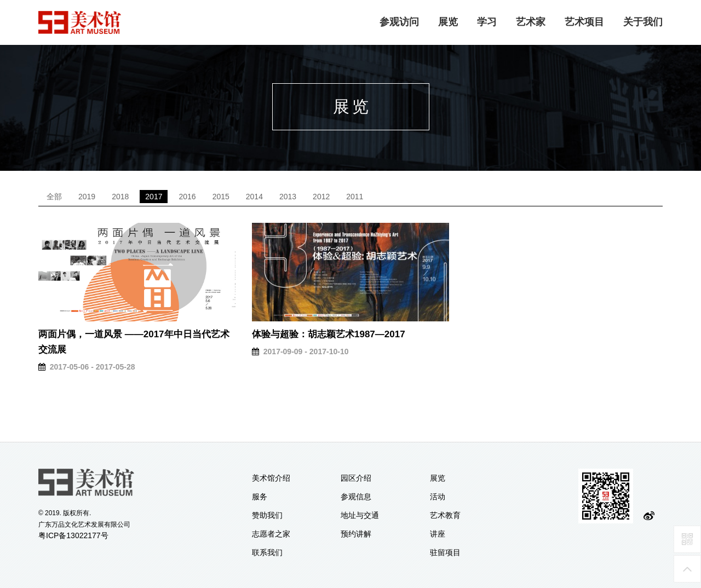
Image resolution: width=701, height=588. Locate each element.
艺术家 (531, 22)
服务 (260, 497)
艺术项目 (584, 22)
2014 (254, 197)
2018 (120, 197)
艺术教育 (445, 515)
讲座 (438, 534)
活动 (438, 497)
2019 (87, 197)
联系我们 (267, 552)
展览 (448, 22)
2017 (154, 197)
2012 (321, 197)
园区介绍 (356, 478)
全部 (54, 197)
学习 (487, 22)
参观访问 (399, 22)
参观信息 (356, 497)
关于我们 (643, 22)
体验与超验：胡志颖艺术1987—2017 (329, 334)
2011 (355, 197)
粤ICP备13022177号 (73, 535)
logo (80, 22)
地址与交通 (360, 515)
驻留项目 (445, 552)
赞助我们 (267, 515)
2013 (288, 197)
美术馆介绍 (271, 478)
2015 (221, 197)
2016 (187, 197)
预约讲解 (356, 534)
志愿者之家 (271, 534)
